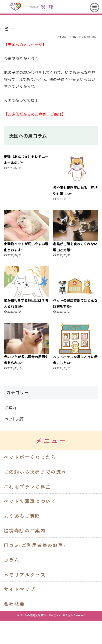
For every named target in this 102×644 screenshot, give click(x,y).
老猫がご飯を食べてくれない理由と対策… (76, 231)
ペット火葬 (14, 419)
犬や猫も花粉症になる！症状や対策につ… (76, 175)
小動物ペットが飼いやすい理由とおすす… (26, 231)
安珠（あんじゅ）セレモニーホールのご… (26, 160)
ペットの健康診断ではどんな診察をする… (76, 288)
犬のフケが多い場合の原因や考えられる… (26, 344)
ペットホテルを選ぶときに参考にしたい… (76, 344)
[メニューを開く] (94, 8)
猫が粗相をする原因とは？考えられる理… (26, 288)
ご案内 (10, 408)
